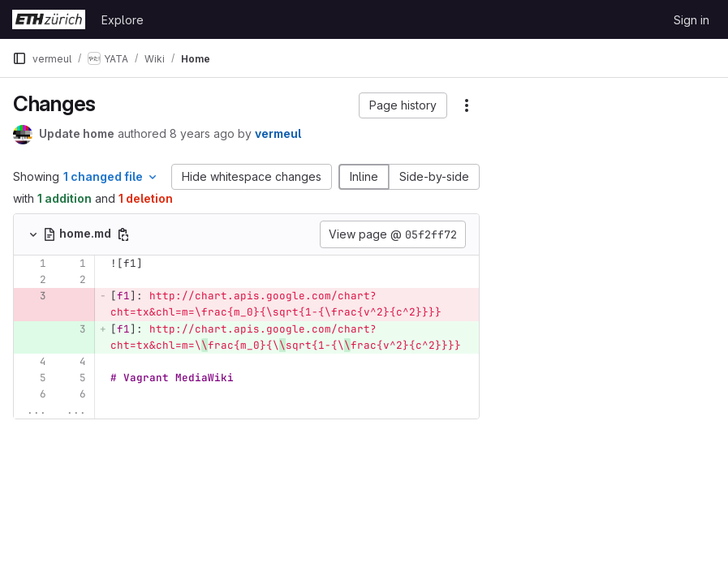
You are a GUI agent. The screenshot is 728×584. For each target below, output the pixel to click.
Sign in (691, 20)
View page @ (393, 234)
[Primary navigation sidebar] (19, 58)
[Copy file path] (123, 234)
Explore (123, 20)
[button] (403, 105)
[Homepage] (49, 19)
